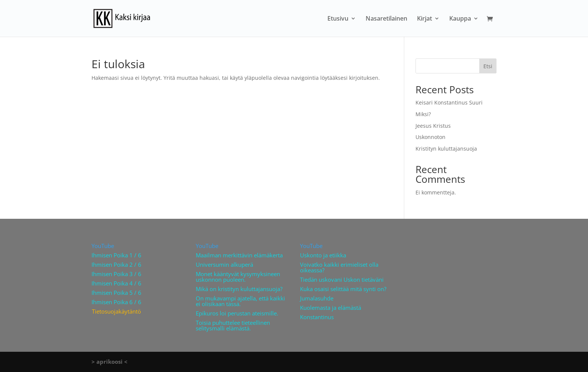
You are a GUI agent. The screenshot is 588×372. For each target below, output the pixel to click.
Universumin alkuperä (224, 264)
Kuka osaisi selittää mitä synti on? (343, 289)
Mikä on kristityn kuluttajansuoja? (239, 289)
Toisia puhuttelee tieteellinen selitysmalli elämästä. (233, 325)
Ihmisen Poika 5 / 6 (116, 293)
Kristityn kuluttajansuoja (446, 149)
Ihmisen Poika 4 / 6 (116, 283)
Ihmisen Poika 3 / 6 (116, 274)
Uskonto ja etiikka (323, 255)
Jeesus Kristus (433, 126)
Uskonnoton (430, 137)
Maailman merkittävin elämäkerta (239, 255)
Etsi (488, 66)
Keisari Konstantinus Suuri (449, 102)
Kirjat (424, 19)
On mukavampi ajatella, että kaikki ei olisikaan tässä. (240, 301)
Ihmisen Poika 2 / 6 (116, 264)
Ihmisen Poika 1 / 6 (116, 255)
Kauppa (460, 19)
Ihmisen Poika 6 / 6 (116, 302)
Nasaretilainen (386, 19)
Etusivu (338, 19)
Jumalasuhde (317, 298)
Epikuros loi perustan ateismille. (237, 313)
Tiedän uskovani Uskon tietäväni (342, 279)
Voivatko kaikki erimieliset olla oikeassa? (339, 267)
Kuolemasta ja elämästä (331, 308)
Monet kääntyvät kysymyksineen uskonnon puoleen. (238, 277)
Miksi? (423, 114)
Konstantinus (317, 317)
